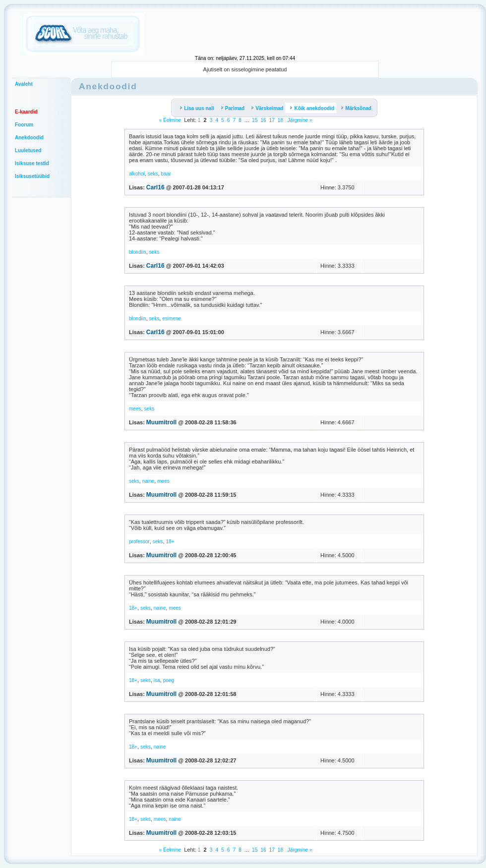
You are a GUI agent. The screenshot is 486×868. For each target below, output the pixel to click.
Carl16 (155, 187)
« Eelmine (170, 120)
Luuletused (28, 150)
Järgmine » (299, 120)
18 (280, 120)
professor (139, 542)
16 (263, 120)
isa (157, 680)
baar (166, 174)
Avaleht (24, 84)
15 (255, 120)
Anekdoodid (29, 138)
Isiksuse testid (32, 163)
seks (153, 174)
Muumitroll (161, 422)
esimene (172, 318)
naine (148, 481)
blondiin (137, 252)
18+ (170, 542)
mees (135, 409)
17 (272, 120)
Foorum (24, 125)
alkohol (137, 174)
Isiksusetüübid (32, 176)
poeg (169, 680)
